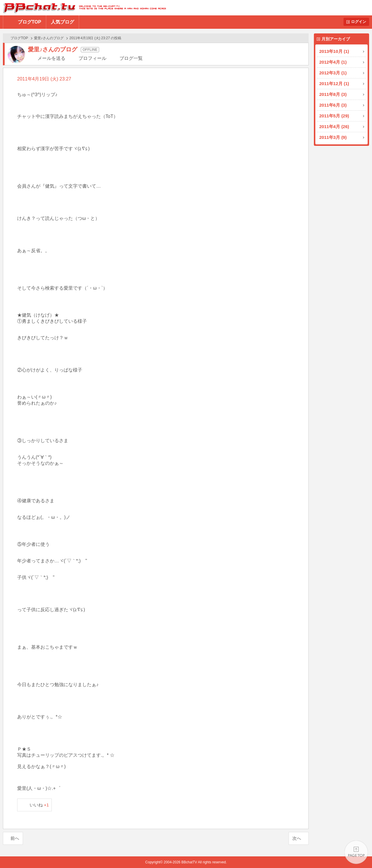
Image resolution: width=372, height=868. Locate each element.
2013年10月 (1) (334, 51)
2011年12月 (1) (334, 84)
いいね (39, 805)
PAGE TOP (356, 852)
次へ (297, 838)
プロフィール (92, 58)
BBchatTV (83, 8)
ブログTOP (29, 22)
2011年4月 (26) (334, 127)
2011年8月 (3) (333, 94)
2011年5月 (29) (334, 116)
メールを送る (51, 58)
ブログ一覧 (131, 58)
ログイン (359, 22)
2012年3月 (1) (333, 73)
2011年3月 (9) (333, 137)
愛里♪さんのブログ (49, 38)
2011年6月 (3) (333, 105)
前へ (15, 838)
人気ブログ (62, 22)
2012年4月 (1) (333, 62)
